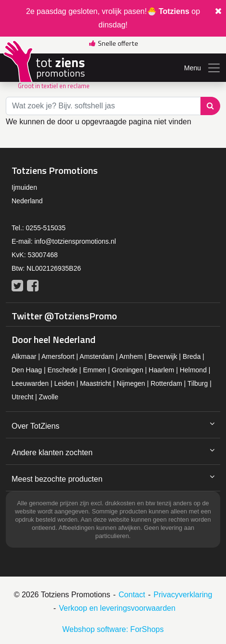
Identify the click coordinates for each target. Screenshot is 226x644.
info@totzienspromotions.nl (75, 241)
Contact (132, 595)
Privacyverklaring (183, 595)
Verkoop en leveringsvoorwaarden (117, 608)
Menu (203, 68)
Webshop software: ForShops (113, 629)
